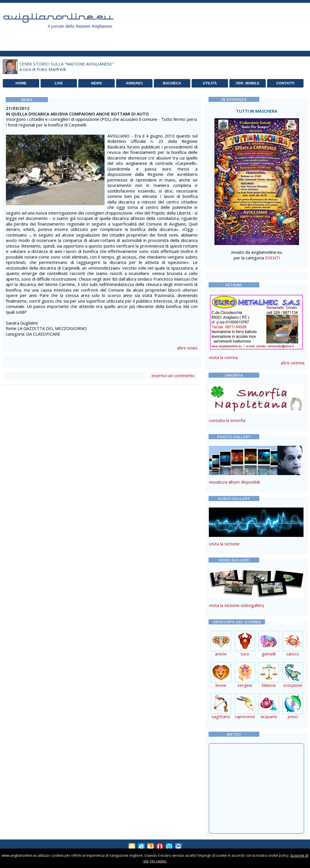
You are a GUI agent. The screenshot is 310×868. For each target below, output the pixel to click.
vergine (245, 683)
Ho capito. (159, 861)
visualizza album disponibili (234, 482)
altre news (187, 348)
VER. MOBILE (248, 83)
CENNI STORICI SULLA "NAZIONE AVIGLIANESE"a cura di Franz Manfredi (67, 67)
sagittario (221, 714)
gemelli (269, 652)
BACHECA (172, 83)
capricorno (245, 714)
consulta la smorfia (227, 420)
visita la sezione (224, 544)
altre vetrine (293, 363)
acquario (269, 714)
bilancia (269, 683)
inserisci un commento (173, 375)
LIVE (59, 83)
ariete (221, 652)
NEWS (97, 83)
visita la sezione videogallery (237, 605)
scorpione (293, 683)
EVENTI (273, 258)
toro (245, 652)
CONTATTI (285, 83)
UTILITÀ (210, 83)
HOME (21, 83)
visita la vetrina (223, 357)
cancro (293, 652)
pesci (293, 714)
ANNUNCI (134, 83)
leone (221, 683)
